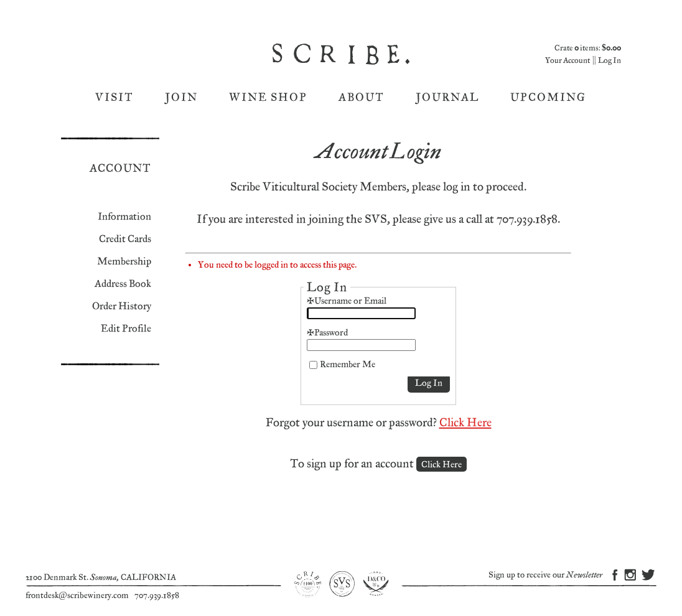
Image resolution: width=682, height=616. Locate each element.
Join (181, 97)
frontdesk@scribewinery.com (77, 595)
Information (124, 217)
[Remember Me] (313, 365)
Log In (610, 61)
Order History (122, 306)
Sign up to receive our (545, 575)
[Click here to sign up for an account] (441, 464)
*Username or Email (347, 301)
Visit (114, 97)
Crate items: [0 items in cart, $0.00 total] (588, 48)
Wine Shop (268, 97)
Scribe (342, 54)
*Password (327, 333)
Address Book (123, 284)
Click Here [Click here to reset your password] (465, 423)
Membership (124, 262)
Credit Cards (125, 239)
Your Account (568, 61)
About (362, 97)
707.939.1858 (157, 595)
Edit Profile (126, 329)
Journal (447, 97)
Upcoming (548, 97)
